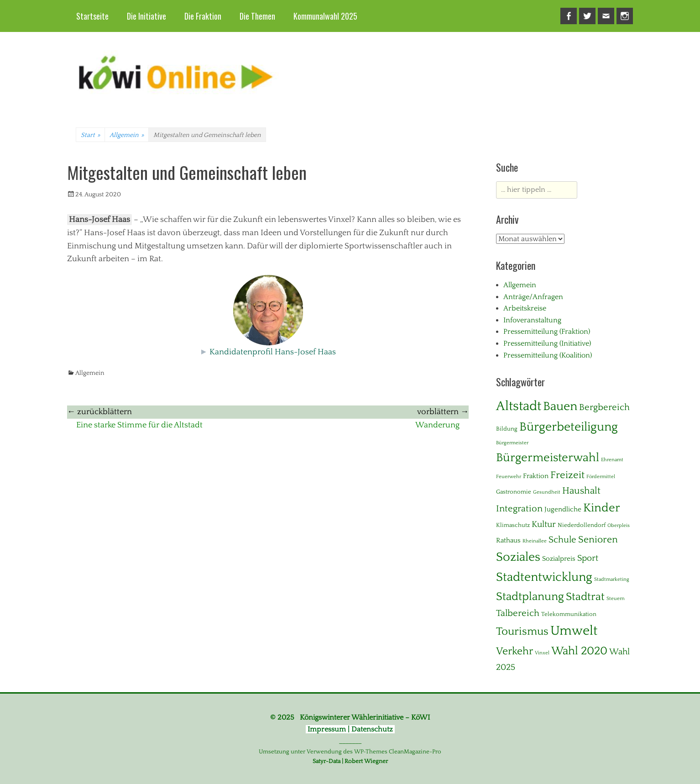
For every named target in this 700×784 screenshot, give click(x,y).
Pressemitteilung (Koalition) (548, 355)
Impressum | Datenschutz (350, 729)
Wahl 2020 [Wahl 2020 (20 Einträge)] (579, 651)
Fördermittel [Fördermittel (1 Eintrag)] (601, 477)
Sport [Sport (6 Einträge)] (588, 558)
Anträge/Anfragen (533, 297)
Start (90, 135)
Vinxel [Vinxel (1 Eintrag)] (542, 653)
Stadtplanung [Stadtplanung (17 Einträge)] (530, 597)
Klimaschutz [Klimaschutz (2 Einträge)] (513, 525)
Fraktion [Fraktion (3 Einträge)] (536, 476)
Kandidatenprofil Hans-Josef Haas (273, 352)
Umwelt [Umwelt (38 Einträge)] (574, 631)
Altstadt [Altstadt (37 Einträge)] (519, 406)
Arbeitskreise (525, 308)
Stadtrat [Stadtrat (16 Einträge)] (585, 597)
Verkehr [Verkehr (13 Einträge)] (515, 651)
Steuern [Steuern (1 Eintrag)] (616, 599)
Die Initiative (146, 16)
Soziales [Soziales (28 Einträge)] (518, 557)
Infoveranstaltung (532, 320)
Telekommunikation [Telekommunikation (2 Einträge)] (569, 614)
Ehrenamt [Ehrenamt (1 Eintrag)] (612, 460)
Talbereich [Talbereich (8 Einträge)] (518, 613)
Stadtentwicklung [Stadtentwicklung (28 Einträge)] (544, 577)
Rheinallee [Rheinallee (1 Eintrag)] (535, 541)
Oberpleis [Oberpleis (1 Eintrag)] (619, 526)
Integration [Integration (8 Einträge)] (519, 509)
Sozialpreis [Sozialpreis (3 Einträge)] (559, 559)
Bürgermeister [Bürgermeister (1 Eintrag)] (512, 443)
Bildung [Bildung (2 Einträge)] (507, 429)
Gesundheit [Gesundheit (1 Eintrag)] (547, 492)
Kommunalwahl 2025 (325, 16)
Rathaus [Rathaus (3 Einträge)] (508, 540)
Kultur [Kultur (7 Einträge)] (544, 524)
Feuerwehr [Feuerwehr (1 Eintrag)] (509, 477)
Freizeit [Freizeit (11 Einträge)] (567, 475)
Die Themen (257, 16)
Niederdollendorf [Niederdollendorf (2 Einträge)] (582, 525)
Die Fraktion (203, 16)
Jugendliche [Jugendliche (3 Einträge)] (563, 509)
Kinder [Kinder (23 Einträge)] (602, 508)
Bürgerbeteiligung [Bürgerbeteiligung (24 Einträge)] (569, 427)
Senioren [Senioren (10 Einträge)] (598, 540)
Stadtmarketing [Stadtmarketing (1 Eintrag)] (612, 579)
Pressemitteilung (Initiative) (547, 343)
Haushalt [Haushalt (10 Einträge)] (581, 491)
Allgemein (127, 135)
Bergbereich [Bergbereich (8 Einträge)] (604, 407)
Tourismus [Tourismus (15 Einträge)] (522, 631)
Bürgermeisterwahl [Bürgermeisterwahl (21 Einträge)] (548, 458)
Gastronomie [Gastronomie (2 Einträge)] (514, 492)
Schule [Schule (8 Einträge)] (562, 540)
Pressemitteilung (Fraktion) (547, 331)
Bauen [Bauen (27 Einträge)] (560, 406)
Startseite (92, 16)
